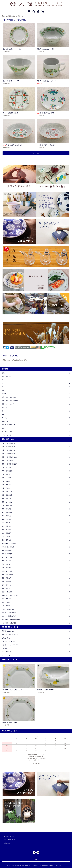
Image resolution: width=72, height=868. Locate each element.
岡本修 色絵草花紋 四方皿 (10, 113)
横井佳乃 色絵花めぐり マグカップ (46, 81)
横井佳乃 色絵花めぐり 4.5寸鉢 (45, 49)
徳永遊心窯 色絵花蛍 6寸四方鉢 (45, 690)
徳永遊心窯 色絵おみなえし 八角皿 (12, 690)
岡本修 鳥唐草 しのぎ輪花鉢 (12, 145)
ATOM (42, 867)
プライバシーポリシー (58, 865)
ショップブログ (32, 867)
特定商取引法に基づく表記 (46, 865)
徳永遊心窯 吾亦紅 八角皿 (10, 722)
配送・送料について (27, 865)
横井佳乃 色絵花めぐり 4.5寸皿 (12, 49)
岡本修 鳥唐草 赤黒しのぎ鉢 (46, 145)
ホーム (9, 865)
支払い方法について (16, 865)
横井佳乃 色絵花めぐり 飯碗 (11, 81)
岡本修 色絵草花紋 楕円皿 (45, 113)
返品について (36, 865)
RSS (38, 867)
